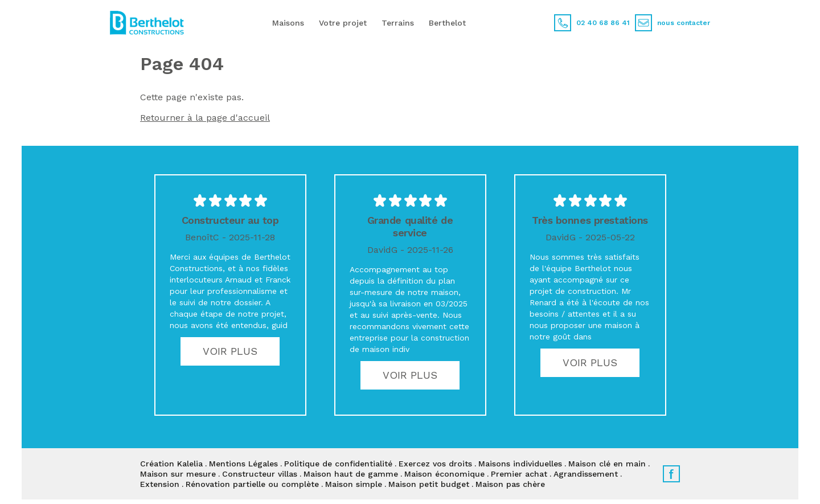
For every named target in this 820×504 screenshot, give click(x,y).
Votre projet (343, 23)
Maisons (288, 23)
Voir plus (230, 351)
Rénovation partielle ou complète (252, 484)
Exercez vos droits (435, 464)
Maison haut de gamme (351, 474)
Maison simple (354, 484)
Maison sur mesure (178, 474)
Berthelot (447, 23)
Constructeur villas (260, 474)
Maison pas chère (510, 484)
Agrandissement (586, 474)
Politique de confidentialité (338, 464)
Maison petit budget (429, 484)
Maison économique (444, 474)
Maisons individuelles (520, 464)
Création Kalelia (171, 464)
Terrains (398, 23)
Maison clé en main (607, 464)
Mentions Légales (243, 464)
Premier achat (519, 474)
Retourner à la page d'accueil (205, 118)
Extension (160, 484)
